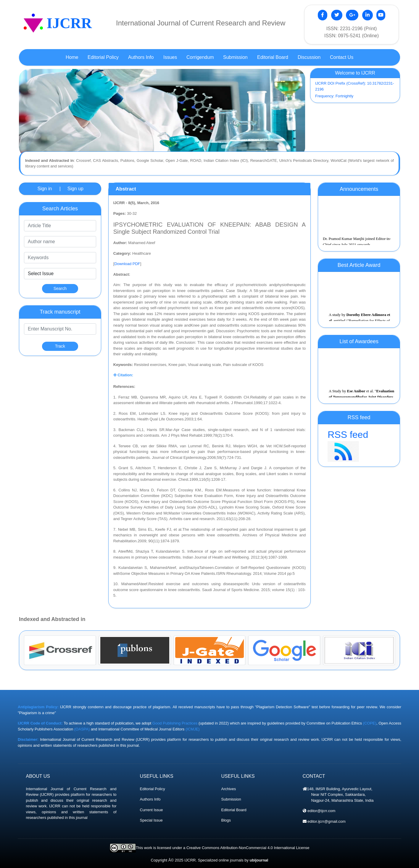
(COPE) (370, 723)
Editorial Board (234, 810)
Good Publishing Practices (175, 723)
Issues (170, 57)
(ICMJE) (193, 729)
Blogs (226, 820)
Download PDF (127, 264)
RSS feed (359, 446)
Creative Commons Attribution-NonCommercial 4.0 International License (248, 848)
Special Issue (151, 820)
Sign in (45, 189)
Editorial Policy (153, 789)
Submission (231, 799)
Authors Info (150, 799)
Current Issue (152, 810)
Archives (229, 789)
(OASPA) (82, 729)
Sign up (75, 189)
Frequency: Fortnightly (334, 96)
